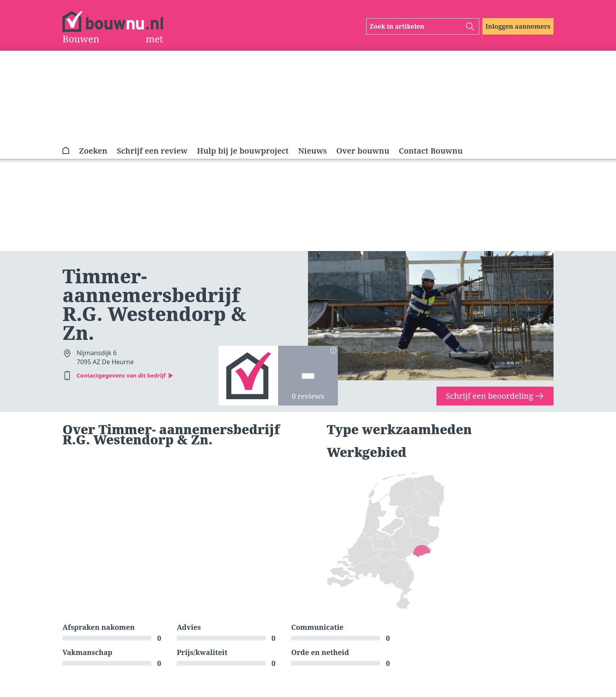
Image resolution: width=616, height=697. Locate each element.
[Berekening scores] (333, 350)
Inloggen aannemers (518, 26)
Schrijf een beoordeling (495, 396)
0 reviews (308, 396)
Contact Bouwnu (431, 151)
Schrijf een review (152, 151)
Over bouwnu (363, 151)
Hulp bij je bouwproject (243, 151)
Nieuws (313, 151)
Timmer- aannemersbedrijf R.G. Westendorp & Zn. (154, 304)
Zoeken (93, 151)
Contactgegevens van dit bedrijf (125, 375)
